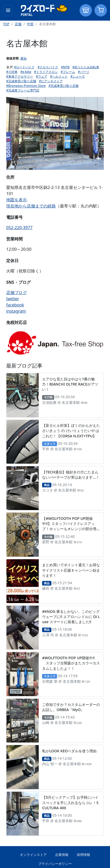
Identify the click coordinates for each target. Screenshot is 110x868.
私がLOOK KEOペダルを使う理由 (69, 751)
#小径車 (12, 72)
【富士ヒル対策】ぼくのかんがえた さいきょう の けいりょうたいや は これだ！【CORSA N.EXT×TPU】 (71, 431)
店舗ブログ (17, 293)
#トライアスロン (46, 72)
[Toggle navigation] (8, 10)
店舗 (18, 24)
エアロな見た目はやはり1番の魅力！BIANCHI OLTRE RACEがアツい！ (70, 384)
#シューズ (78, 76)
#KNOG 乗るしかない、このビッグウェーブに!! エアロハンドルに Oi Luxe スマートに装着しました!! (71, 617)
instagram (16, 311)
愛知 (23, 58)
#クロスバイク (48, 67)
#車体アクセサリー (20, 76)
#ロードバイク (25, 67)
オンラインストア (33, 855)
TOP (6, 24)
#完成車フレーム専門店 (23, 90)
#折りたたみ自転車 (86, 67)
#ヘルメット (59, 76)
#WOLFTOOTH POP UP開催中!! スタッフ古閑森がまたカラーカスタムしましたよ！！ (71, 663)
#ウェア (42, 76)
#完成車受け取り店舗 (21, 81)
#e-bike (26, 72)
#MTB (65, 67)
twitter (13, 299)
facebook (15, 305)
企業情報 (62, 855)
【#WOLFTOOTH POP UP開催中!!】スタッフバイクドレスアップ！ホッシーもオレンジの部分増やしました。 (71, 526)
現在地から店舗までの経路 (31, 206)
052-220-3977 (19, 228)
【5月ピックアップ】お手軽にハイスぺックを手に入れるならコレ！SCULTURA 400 (70, 802)
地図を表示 (17, 200)
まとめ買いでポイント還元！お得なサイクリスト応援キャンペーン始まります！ (71, 570)
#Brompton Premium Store (26, 86)
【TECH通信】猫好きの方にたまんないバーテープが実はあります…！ (71, 475)
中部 (30, 24)
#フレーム (68, 72)
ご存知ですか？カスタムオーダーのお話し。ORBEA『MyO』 (71, 707)
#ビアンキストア (51, 81)
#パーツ (84, 72)
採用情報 (83, 855)
